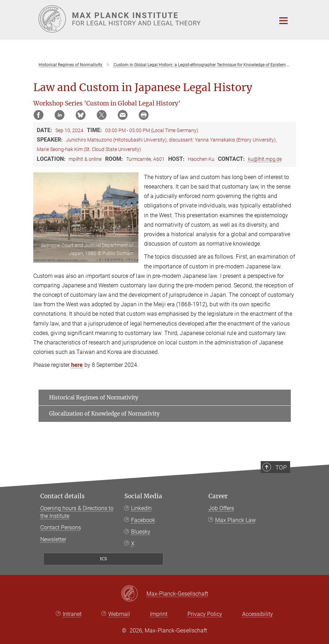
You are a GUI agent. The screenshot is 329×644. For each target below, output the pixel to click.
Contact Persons (61, 527)
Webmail (119, 614)
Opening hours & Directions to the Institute (77, 512)
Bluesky (141, 532)
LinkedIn (141, 508)
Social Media (143, 496)
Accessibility (258, 614)
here (77, 365)
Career (218, 496)
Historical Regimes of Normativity (94, 398)
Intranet (72, 614)
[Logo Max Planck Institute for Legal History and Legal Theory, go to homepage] (152, 19)
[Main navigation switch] (283, 21)
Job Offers (221, 508)
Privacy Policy (205, 614)
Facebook (143, 520)
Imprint (159, 614)
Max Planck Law (235, 520)
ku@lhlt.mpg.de (265, 159)
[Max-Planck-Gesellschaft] (134, 594)
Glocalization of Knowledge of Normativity (104, 414)
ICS (103, 559)
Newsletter (53, 539)
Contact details (63, 496)
